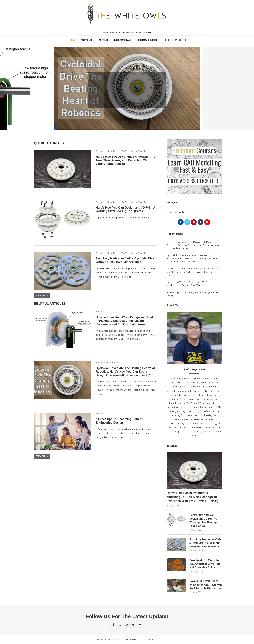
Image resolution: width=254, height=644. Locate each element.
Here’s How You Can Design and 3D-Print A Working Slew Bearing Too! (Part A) (190, 284)
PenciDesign (152, 639)
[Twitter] (169, 40)
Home (73, 40)
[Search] (185, 40)
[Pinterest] (176, 40)
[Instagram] (173, 40)
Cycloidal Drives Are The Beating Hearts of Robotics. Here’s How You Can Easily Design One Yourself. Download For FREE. (125, 372)
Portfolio (86, 40)
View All (42, 296)
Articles (104, 40)
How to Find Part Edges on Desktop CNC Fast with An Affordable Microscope (206, 585)
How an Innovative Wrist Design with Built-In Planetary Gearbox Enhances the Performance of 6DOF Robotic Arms (125, 321)
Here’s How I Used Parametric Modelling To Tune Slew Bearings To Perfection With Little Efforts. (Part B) (125, 160)
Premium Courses (148, 40)
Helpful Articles (50, 304)
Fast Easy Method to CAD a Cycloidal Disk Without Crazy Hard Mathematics (205, 543)
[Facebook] (165, 40)
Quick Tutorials (122, 40)
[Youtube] (180, 40)
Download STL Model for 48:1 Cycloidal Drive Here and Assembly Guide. (205, 564)
